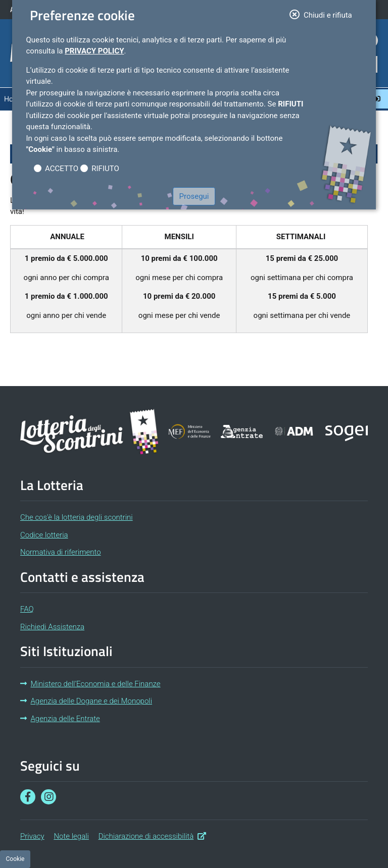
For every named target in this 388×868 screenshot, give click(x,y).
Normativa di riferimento (61, 552)
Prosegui (194, 196)
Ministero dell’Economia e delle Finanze (90, 684)
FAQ (27, 609)
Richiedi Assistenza (52, 627)
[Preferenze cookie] (15, 859)
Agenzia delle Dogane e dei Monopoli (86, 701)
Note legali (71, 836)
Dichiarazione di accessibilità (152, 835)
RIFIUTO (105, 169)
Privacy (32, 836)
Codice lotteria (44, 535)
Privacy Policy (94, 51)
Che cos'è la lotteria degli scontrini (77, 517)
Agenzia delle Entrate (60, 719)
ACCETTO (62, 169)
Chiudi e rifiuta (324, 14)
